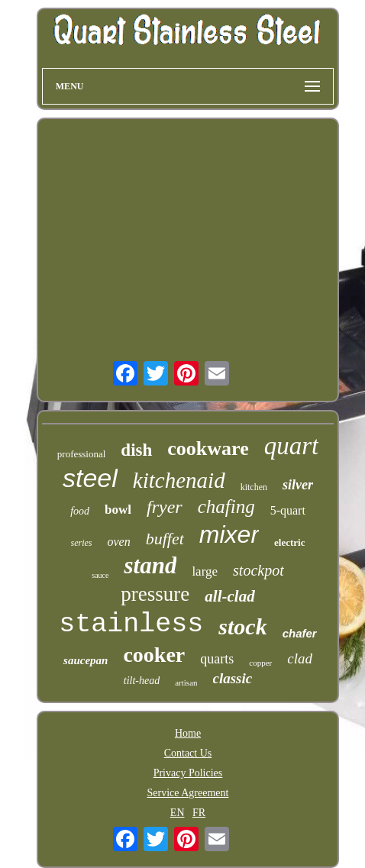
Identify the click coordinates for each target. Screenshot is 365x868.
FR (199, 813)
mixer (229, 534)
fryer (165, 507)
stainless (131, 624)
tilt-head (142, 681)
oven (119, 542)
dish (136, 450)
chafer (300, 633)
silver (298, 485)
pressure (155, 594)
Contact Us (188, 753)
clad (300, 658)
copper (260, 663)
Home (188, 733)
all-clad (229, 596)
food (80, 511)
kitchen (254, 487)
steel (90, 478)
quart (292, 446)
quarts (217, 659)
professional (82, 454)
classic (233, 678)
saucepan (86, 660)
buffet (165, 539)
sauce (100, 575)
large (205, 571)
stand (150, 565)
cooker (154, 655)
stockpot (258, 570)
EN (178, 813)
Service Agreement (188, 793)
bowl (118, 510)
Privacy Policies (188, 773)
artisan (186, 682)
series (82, 543)
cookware (208, 449)
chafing (226, 507)
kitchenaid (179, 480)
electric (289, 542)
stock (242, 626)
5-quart (288, 510)
